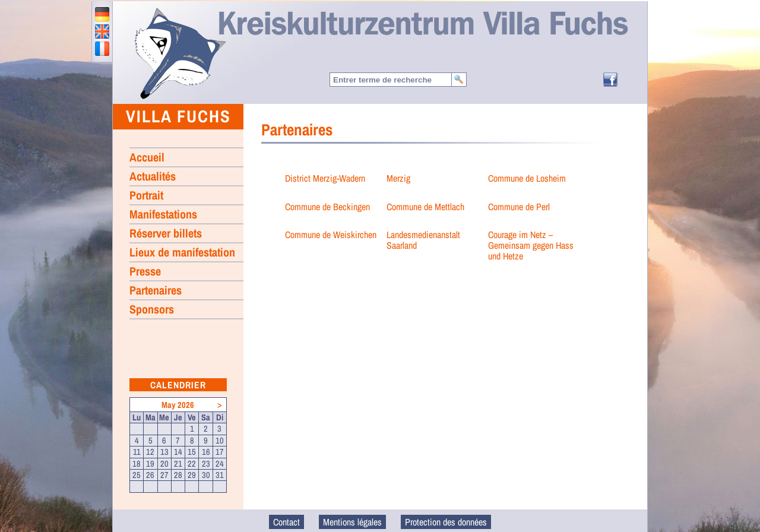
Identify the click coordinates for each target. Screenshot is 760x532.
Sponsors (152, 309)
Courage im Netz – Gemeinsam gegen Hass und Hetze (531, 245)
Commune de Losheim (527, 178)
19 (150, 464)
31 (220, 475)
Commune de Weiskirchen (331, 235)
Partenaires (156, 290)
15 (192, 452)
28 (178, 475)
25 (137, 475)
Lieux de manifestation (182, 252)
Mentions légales (352, 522)
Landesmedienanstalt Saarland (423, 240)
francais (102, 49)
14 (178, 452)
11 (137, 452)
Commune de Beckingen (327, 207)
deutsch (102, 14)
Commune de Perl (519, 207)
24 (220, 464)
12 (150, 452)
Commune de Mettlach (425, 207)
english (102, 31)
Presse (145, 271)
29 (192, 475)
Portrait (146, 195)
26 (150, 475)
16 (206, 452)
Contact (286, 522)
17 (220, 452)
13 (164, 452)
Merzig (398, 178)
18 (137, 464)
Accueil (179, 53)
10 (220, 441)
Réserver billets (166, 233)
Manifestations (163, 214)
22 (192, 464)
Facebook (610, 80)
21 (178, 464)
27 (164, 475)
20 (164, 464)
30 (206, 475)
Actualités (153, 176)
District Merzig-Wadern (325, 178)
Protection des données (446, 522)
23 (206, 464)
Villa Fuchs (178, 116)
